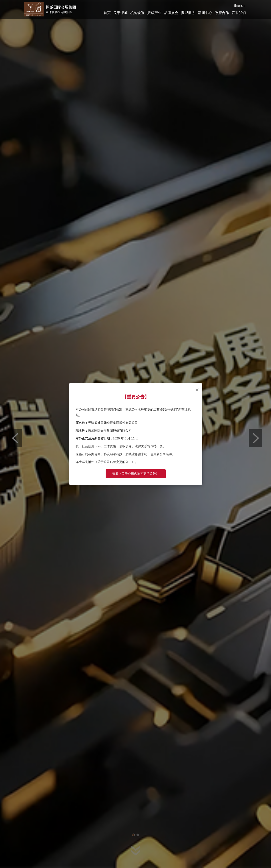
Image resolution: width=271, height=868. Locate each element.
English (239, 6)
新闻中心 (205, 13)
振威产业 (154, 13)
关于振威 (120, 13)
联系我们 (239, 13)
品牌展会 (171, 13)
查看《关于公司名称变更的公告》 (136, 474)
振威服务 (188, 13)
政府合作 (222, 13)
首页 (107, 13)
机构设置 (137, 13)
